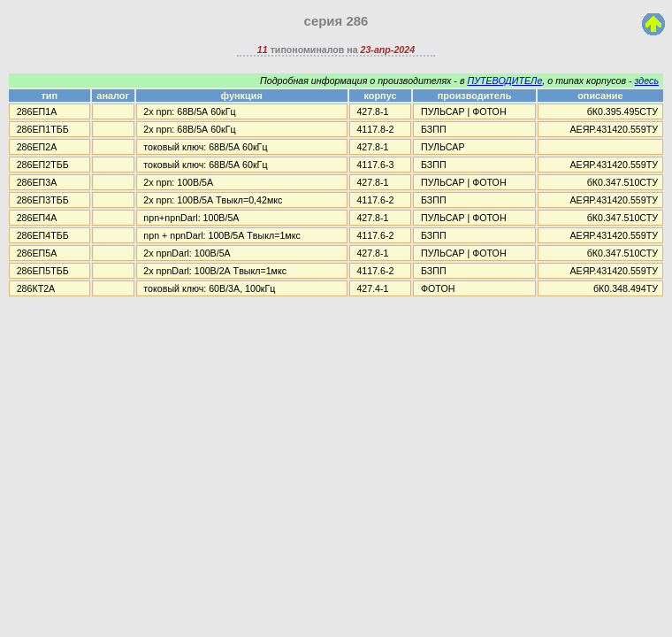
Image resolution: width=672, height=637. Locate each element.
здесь (647, 81)
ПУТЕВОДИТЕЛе (504, 81)
